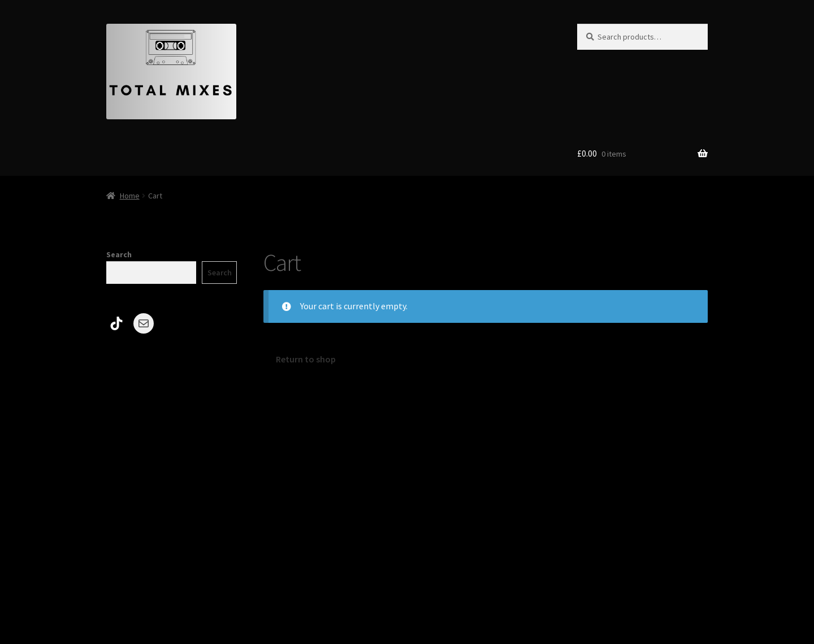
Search (119, 254)
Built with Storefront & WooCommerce (182, 579)
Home (130, 196)
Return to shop (306, 359)
